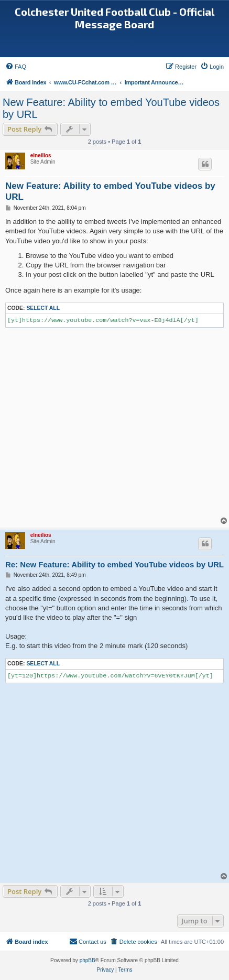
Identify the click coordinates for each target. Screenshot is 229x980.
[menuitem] (16, 67)
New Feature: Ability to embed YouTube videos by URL (111, 108)
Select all (43, 308)
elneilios (41, 155)
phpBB (88, 960)
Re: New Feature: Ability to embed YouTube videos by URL (114, 564)
